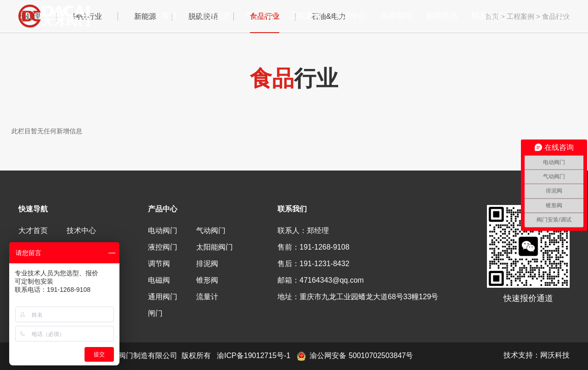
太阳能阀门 (215, 247)
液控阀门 (163, 247)
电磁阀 (159, 280)
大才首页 (33, 231)
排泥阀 (207, 264)
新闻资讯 (442, 16)
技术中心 (351, 16)
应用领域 (396, 16)
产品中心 (260, 16)
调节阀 (159, 264)
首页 (170, 16)
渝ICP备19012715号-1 (254, 356)
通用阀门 (163, 297)
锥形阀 (207, 280)
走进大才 (215, 16)
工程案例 (305, 16)
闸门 (155, 313)
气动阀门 (211, 231)
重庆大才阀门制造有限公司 (60, 16)
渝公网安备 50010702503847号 (355, 356)
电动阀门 (163, 231)
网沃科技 (555, 355)
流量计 (207, 297)
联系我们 (487, 16)
